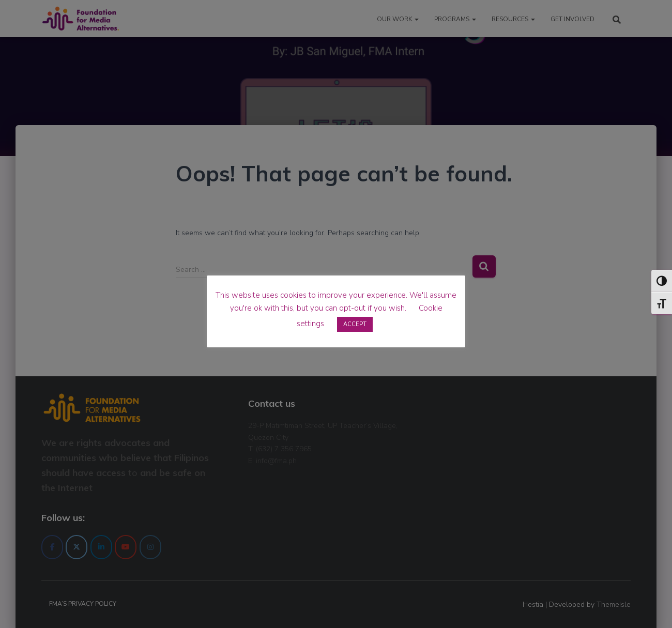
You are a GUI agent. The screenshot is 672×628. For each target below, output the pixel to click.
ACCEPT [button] (355, 324)
